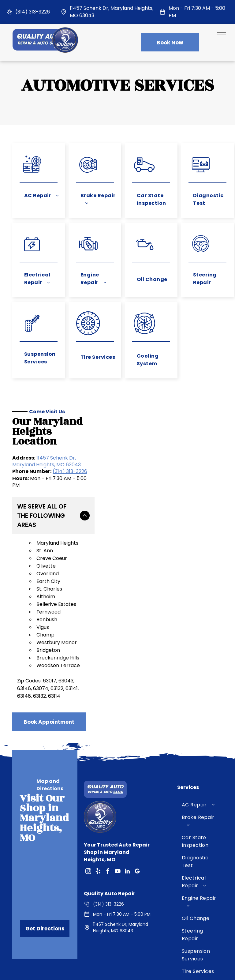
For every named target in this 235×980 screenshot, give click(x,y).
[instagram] (88, 853)
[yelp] (98, 853)
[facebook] (108, 853)
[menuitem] (42, 195)
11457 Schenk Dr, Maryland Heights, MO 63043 (47, 461)
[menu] (222, 32)
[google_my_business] (137, 853)
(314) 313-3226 (33, 12)
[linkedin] (127, 853)
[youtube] (117, 853)
